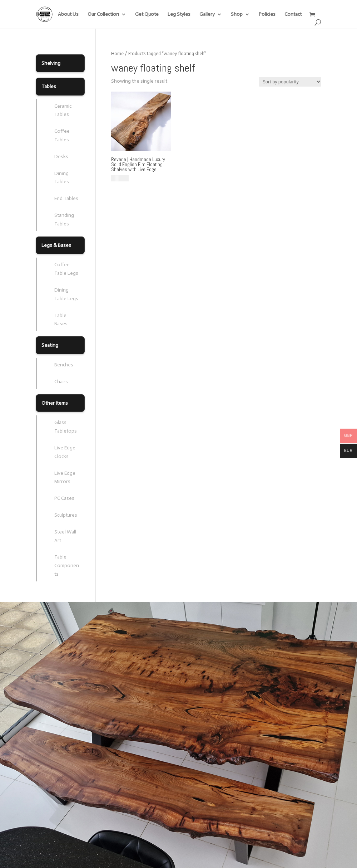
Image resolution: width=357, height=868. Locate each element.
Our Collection (103, 14)
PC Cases (64, 498)
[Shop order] (290, 82)
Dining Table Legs (66, 294)
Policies (267, 14)
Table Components (67, 565)
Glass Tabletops (66, 427)
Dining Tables (62, 178)
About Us (68, 14)
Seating (50, 345)
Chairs (61, 382)
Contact (293, 14)
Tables (49, 86)
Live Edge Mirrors (65, 477)
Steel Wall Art (65, 536)
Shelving (51, 63)
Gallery (207, 14)
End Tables (66, 198)
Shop (237, 14)
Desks (61, 157)
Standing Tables (64, 220)
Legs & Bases (56, 245)
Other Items (55, 403)
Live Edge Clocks (65, 452)
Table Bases (61, 320)
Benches (64, 365)
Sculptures (66, 515)
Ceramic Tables (63, 110)
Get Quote (147, 14)
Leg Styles (179, 14)
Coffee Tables (62, 135)
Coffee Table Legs (66, 269)
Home (42, 14)
